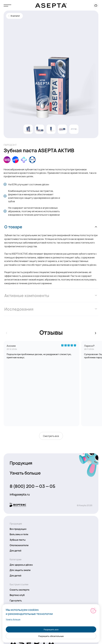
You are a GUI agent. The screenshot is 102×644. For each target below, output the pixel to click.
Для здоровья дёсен (21, 565)
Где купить (16, 600)
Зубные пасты (18, 540)
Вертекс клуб (17, 595)
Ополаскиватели (19, 545)
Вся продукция (18, 529)
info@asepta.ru (20, 494)
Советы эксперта (19, 590)
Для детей (16, 550)
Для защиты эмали (20, 570)
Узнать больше (25, 473)
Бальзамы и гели (19, 534)
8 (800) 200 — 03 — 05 (32, 486)
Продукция (21, 463)
